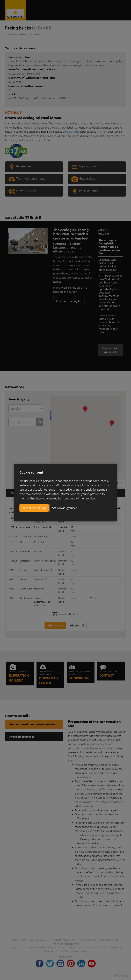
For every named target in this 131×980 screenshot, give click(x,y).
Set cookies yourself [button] (65, 508)
